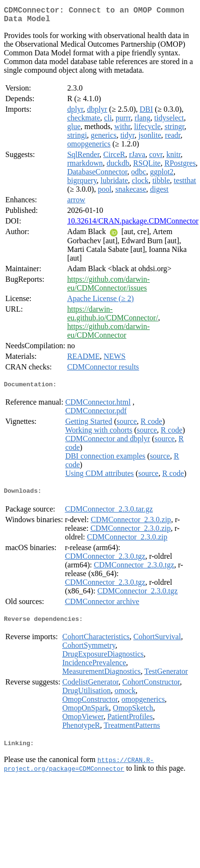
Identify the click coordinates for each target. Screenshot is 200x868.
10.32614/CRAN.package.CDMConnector (133, 225)
